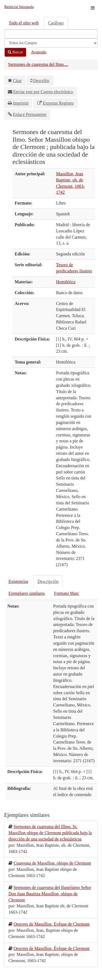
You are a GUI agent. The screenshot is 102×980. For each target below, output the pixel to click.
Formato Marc (67, 593)
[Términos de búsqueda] (51, 34)
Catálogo (56, 23)
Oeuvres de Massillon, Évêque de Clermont (52, 948)
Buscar (15, 52)
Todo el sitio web (24, 23)
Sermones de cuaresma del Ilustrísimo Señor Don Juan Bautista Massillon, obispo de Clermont (50, 894)
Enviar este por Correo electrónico (43, 92)
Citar (17, 81)
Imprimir (21, 103)
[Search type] (51, 43)
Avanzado (39, 52)
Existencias (18, 581)
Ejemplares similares (27, 593)
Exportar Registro (58, 103)
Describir (41, 81)
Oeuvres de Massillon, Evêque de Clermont (52, 924)
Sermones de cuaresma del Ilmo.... (38, 64)
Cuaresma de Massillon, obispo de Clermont (52, 863)
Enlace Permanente (30, 114)
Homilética (66, 282)
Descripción (48, 581)
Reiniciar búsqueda (19, 7)
